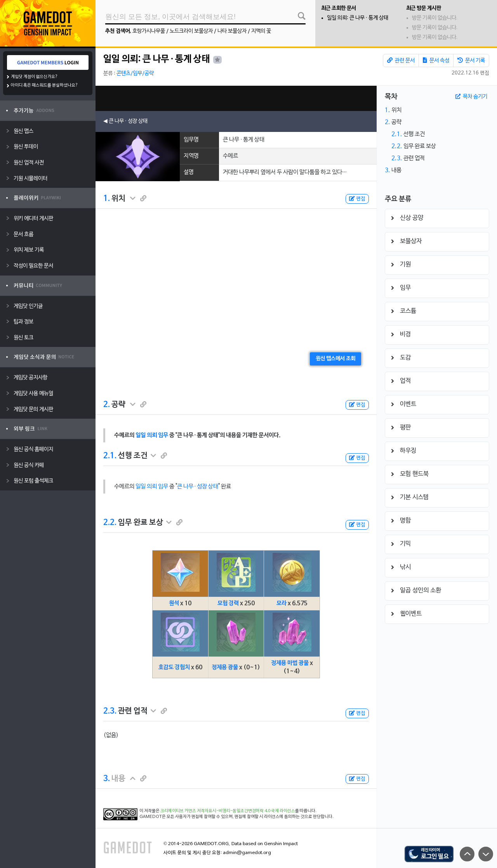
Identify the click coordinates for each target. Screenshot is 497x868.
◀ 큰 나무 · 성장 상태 (125, 121)
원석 (174, 603)
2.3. (110, 711)
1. (107, 199)
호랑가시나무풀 (149, 31)
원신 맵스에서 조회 (335, 359)
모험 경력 (228, 603)
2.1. (110, 456)
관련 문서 (401, 61)
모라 (282, 603)
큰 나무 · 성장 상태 (198, 487)
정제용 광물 (225, 667)
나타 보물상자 (232, 31)
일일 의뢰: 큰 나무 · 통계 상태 (358, 18)
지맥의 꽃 (261, 31)
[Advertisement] (236, 98)
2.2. (110, 523)
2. (107, 405)
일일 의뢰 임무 (152, 435)
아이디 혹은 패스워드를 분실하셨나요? (44, 85)
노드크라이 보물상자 (191, 31)
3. (107, 779)
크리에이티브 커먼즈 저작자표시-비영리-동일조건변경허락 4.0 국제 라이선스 (228, 811)
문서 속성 (436, 61)
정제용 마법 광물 (290, 663)
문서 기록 (471, 61)
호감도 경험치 (174, 667)
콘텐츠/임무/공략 (135, 74)
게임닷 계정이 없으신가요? (34, 77)
